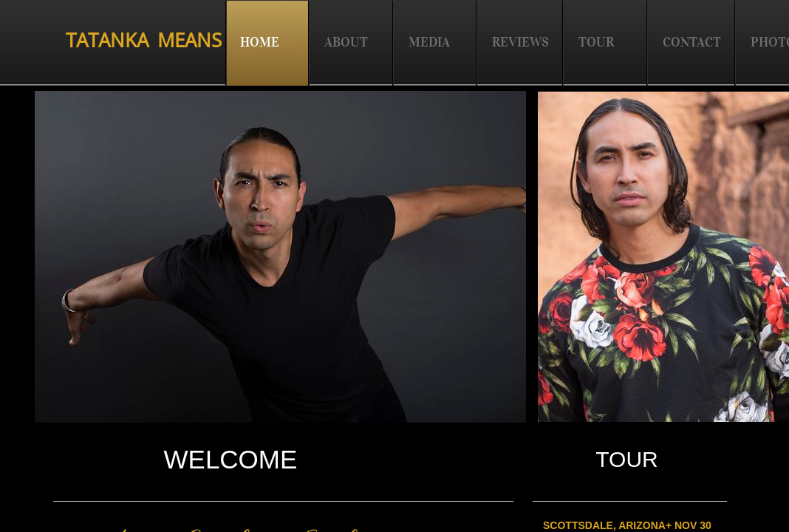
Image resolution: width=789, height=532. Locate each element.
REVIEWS (520, 42)
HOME (260, 42)
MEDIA (429, 42)
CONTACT (692, 42)
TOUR (596, 42)
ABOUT (346, 42)
